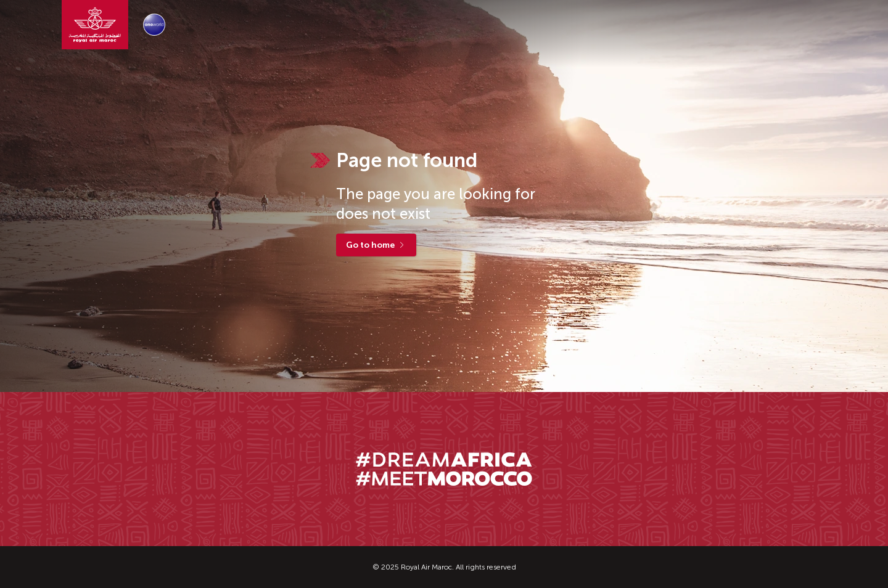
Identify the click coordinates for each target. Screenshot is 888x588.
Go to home (376, 245)
